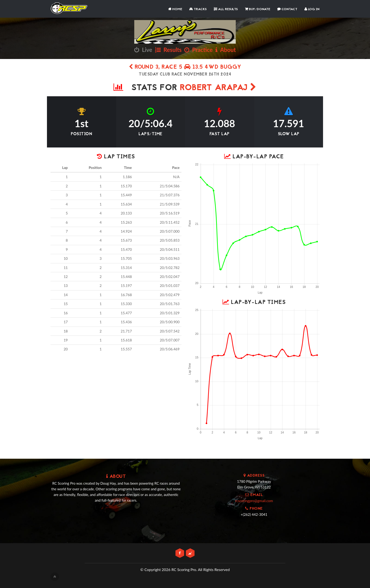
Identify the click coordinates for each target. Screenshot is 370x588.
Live (143, 50)
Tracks (198, 9)
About (226, 50)
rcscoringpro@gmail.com (254, 501)
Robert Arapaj (218, 88)
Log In (312, 9)
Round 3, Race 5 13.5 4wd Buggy (185, 67)
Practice (198, 50)
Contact (287, 9)
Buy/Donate (258, 9)
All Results (226, 9)
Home (175, 9)
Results (168, 50)
